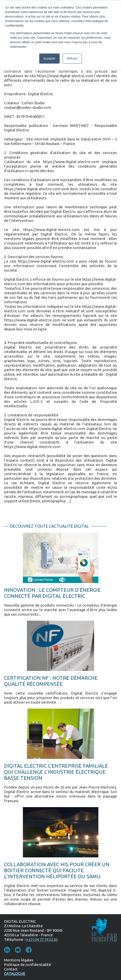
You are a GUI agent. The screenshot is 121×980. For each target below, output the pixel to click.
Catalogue (15, 974)
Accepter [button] (49, 59)
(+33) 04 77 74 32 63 (42, 939)
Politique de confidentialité (28, 965)
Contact (11, 969)
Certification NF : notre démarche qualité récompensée (51, 681)
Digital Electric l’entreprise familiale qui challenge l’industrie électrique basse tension (56, 772)
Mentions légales (19, 960)
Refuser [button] (72, 59)
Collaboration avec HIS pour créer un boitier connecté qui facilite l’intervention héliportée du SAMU (57, 870)
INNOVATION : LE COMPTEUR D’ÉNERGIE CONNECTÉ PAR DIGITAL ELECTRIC (52, 593)
